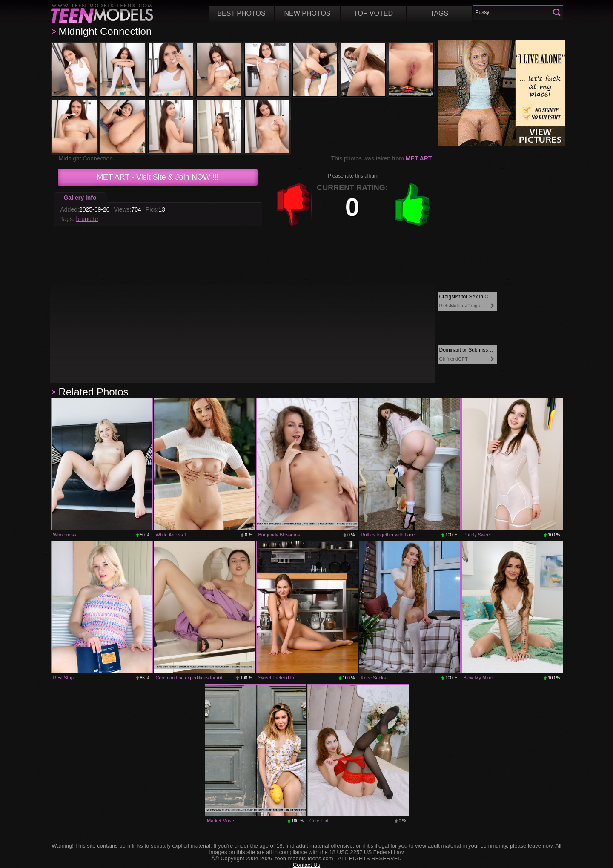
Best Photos (241, 13)
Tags (439, 13)
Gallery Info (80, 198)
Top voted (373, 13)
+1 (412, 204)
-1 (293, 204)
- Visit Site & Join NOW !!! (158, 177)
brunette (87, 219)
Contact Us (306, 865)
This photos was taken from (382, 158)
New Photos (307, 13)
